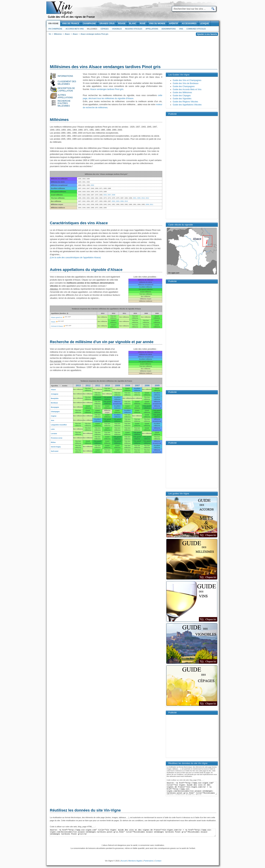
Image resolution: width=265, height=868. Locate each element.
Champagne (55, 412)
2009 (147, 204)
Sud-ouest (55, 451)
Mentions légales (135, 861)
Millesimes (92, 29)
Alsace (53, 322)
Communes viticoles (196, 29)
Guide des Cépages (182, 96)
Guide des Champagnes (184, 86)
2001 (135, 198)
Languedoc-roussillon (59, 425)
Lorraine (54, 434)
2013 (126, 201)
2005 (139, 198)
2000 (92, 185)
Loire (53, 429)
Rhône (53, 442)
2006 (122, 201)
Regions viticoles (134, 29)
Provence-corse (57, 438)
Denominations (169, 29)
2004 (105, 195)
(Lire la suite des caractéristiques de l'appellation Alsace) (75, 258)
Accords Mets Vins (75, 29)
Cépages (105, 29)
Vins (181, 29)
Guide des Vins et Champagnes (187, 80)
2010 (143, 198)
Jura (52, 420)
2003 (118, 201)
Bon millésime (78, 389)
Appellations (152, 29)
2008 (113, 195)
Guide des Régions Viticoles (185, 102)
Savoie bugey (56, 447)
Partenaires (149, 861)
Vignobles (117, 29)
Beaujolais (55, 398)
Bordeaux (54, 403)
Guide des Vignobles (182, 99)
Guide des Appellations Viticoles (187, 105)
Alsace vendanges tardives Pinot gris (107, 89)
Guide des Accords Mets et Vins (187, 89)
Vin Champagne (55, 29)
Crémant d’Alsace (57, 326)
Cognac (54, 416)
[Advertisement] (133, 51)
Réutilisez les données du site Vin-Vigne (85, 810)
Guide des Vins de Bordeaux (186, 83)
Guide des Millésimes (182, 92)
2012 (147, 198)
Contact (158, 861)
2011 (152, 204)
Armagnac (55, 394)
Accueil (124, 861)
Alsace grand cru (57, 317)
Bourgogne (55, 407)
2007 (109, 195)
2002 (113, 201)
